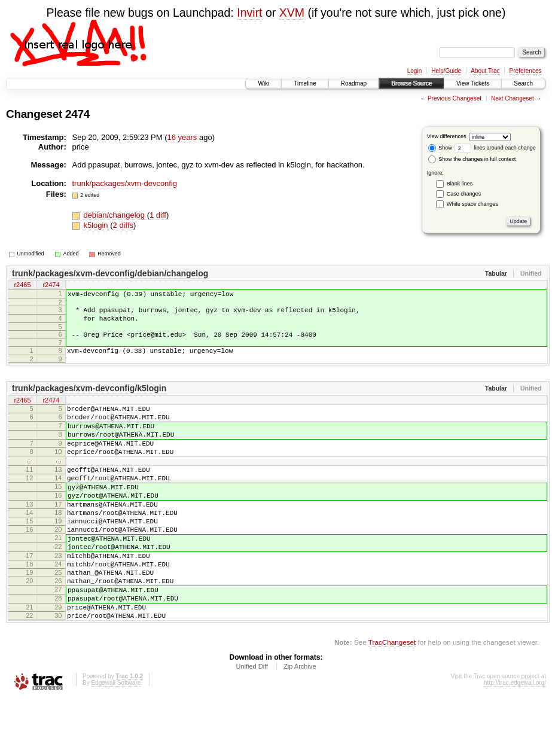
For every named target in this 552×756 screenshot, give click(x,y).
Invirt (249, 13)
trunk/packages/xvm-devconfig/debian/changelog (110, 273)
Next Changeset (513, 98)
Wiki (263, 83)
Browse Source (411, 83)
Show (440, 148)
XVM (292, 13)
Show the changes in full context (472, 159)
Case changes (464, 194)
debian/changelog (115, 215)
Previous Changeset (455, 98)
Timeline (305, 83)
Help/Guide (446, 71)
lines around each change (495, 148)
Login (414, 71)
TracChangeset (392, 699)
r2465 (22, 286)
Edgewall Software (116, 740)
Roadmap (354, 83)
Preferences (526, 71)
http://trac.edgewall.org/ (515, 740)
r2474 (51, 286)
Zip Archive (300, 724)
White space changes (472, 204)
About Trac (485, 71)
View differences (447, 136)
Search (523, 83)
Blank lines (460, 184)
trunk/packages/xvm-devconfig (125, 183)
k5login (97, 225)
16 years (182, 137)
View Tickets (473, 83)
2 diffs (123, 225)
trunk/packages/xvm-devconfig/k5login (89, 399)
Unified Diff (252, 724)
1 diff (158, 215)
